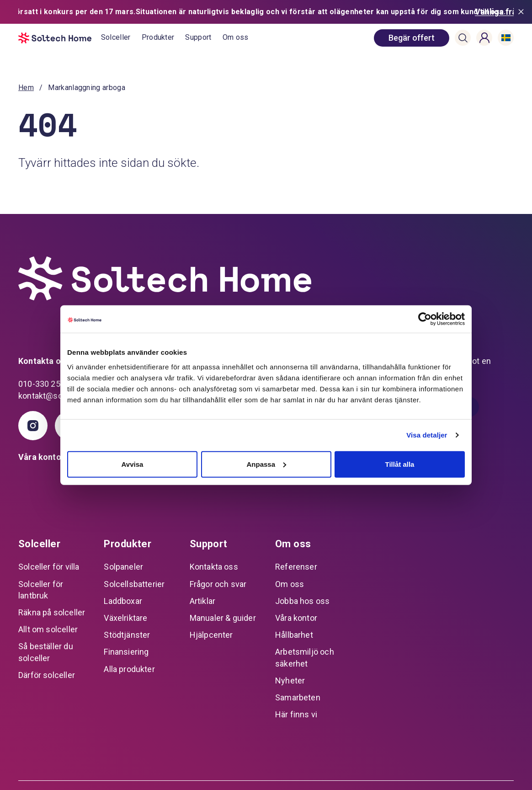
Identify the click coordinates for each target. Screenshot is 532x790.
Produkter (158, 13)
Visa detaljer (427, 435)
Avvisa (133, 464)
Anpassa (266, 464)
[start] (60, 14)
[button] (463, 14)
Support (198, 13)
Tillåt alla (400, 464)
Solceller (116, 13)
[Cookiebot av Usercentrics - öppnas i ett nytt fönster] (425, 319)
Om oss (236, 13)
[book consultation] (412, 14)
